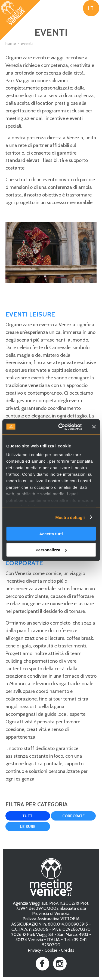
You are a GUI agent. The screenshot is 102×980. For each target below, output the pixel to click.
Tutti (28, 816)
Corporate (73, 816)
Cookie (51, 950)
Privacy (34, 950)
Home (11, 43)
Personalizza (51, 550)
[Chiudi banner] (94, 427)
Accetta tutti (51, 534)
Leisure (28, 827)
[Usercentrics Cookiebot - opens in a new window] (61, 427)
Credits (68, 950)
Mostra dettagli (70, 517)
